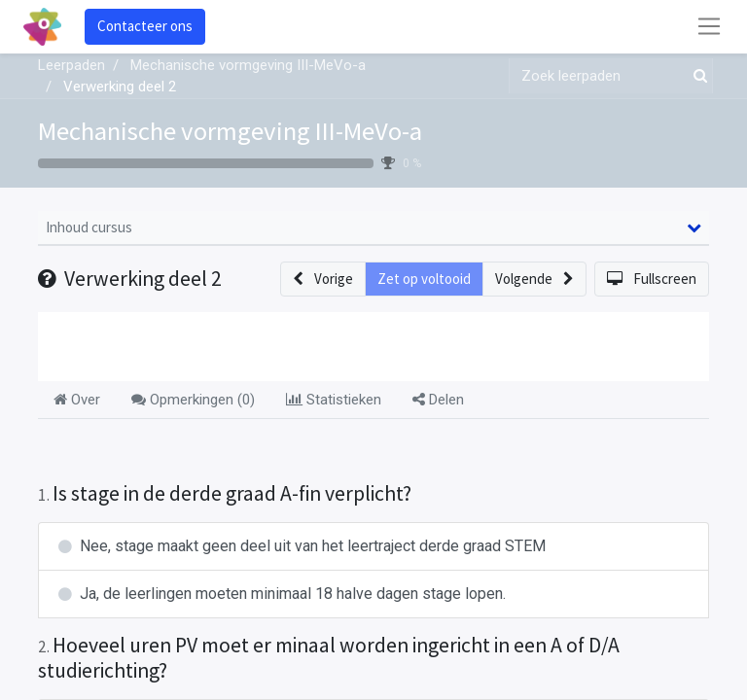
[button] (323, 280)
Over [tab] (77, 400)
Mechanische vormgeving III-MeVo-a (230, 131)
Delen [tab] (438, 400)
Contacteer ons (145, 26)
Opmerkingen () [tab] (193, 400)
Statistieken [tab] (334, 400)
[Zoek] (696, 76)
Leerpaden (71, 65)
